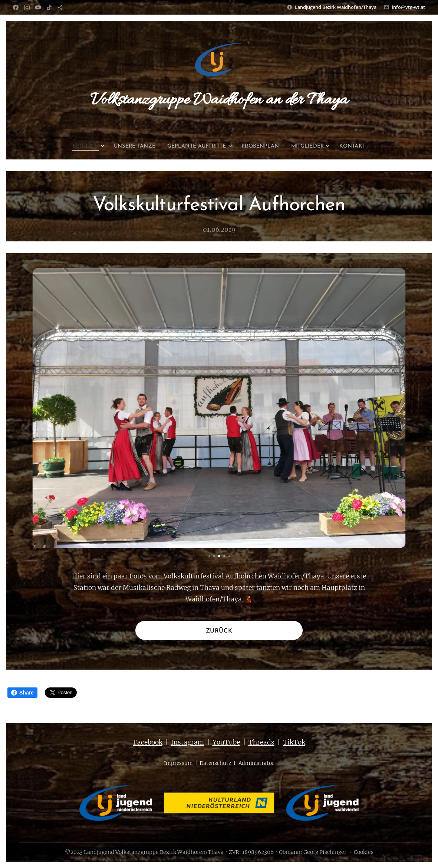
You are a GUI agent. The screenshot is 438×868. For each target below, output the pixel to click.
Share (22, 693)
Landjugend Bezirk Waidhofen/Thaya (336, 7)
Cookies (364, 852)
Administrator (256, 763)
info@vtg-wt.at (409, 7)
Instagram (187, 742)
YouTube (226, 742)
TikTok (294, 742)
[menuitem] (77, 146)
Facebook (148, 742)
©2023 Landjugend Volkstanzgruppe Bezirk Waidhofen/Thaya (144, 852)
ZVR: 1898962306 (251, 852)
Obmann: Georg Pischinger (313, 852)
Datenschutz (215, 763)
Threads (261, 742)
